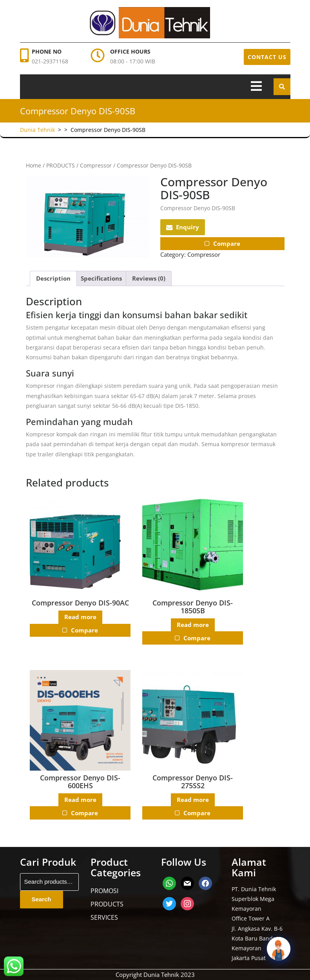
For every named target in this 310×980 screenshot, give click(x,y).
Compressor (96, 165)
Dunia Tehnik (37, 130)
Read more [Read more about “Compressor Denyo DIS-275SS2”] (192, 800)
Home (34, 165)
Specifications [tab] (101, 278)
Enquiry (183, 227)
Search (42, 899)
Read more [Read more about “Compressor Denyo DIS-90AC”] (80, 617)
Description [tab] (53, 278)
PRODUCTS (61, 165)
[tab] (256, 87)
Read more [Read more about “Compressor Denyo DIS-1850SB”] (192, 625)
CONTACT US (267, 57)
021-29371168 (50, 61)
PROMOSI (104, 891)
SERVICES (104, 917)
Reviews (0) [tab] (149, 278)
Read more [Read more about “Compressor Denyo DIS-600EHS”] (80, 800)
